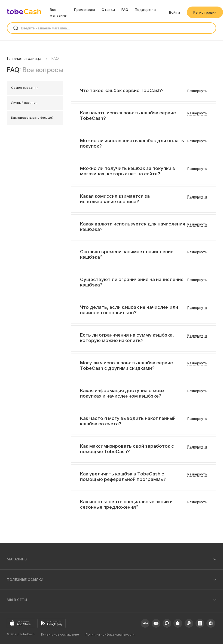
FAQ (125, 10)
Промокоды (85, 10)
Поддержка (145, 10)
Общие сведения (25, 88)
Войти (175, 12)
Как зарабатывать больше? (32, 118)
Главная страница (24, 58)
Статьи (108, 10)
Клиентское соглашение (60, 634)
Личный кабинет (24, 103)
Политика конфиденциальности (110, 634)
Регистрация (205, 12)
